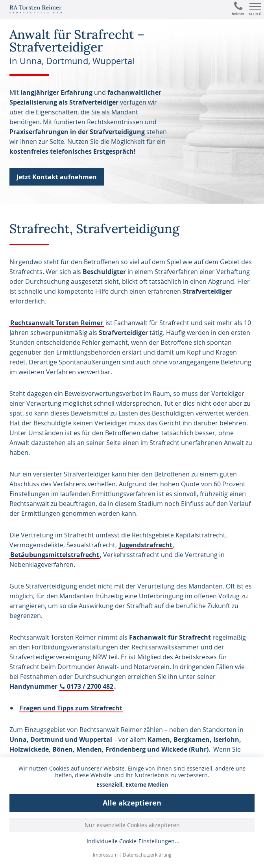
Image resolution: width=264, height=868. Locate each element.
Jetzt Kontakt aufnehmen (57, 177)
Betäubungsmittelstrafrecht (55, 555)
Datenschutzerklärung (147, 855)
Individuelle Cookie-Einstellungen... (133, 841)
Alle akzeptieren (132, 803)
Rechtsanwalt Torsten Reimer (57, 323)
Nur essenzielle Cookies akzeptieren (132, 825)
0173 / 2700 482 (90, 686)
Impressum (105, 855)
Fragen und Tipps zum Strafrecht (71, 708)
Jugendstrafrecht (146, 545)
